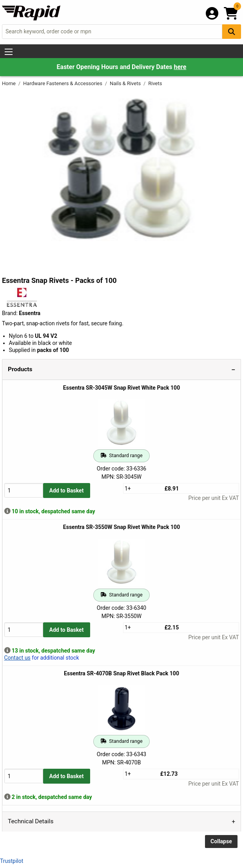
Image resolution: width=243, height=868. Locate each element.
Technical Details (31, 821)
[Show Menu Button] (9, 52)
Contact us (17, 658)
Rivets (155, 83)
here (180, 67)
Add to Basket (67, 491)
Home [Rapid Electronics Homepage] (9, 83)
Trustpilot (12, 861)
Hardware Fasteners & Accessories (63, 83)
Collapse (221, 841)
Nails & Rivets (126, 83)
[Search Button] (232, 32)
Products (20, 369)
